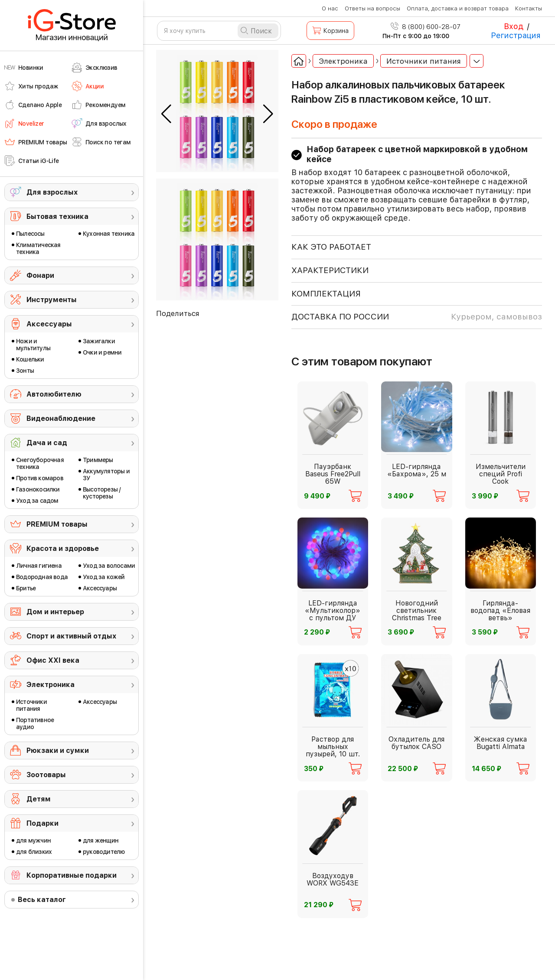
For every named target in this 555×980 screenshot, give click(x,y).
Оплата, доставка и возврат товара (458, 8)
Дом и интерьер (55, 612)
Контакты (529, 8)
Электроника (51, 685)
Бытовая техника (57, 217)
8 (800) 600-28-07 (426, 27)
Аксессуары (49, 324)
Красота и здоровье (63, 549)
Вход (514, 26)
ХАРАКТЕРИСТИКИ (330, 270)
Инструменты (52, 300)
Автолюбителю (54, 394)
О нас (330, 8)
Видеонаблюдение (61, 418)
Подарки (42, 823)
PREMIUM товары (57, 524)
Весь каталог (42, 900)
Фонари (40, 275)
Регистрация (516, 35)
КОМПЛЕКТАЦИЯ (326, 294)
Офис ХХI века (53, 660)
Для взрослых (52, 192)
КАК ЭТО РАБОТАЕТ (331, 247)
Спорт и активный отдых (71, 636)
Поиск (261, 31)
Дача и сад (47, 443)
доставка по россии (417, 317)
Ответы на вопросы (372, 8)
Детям (39, 799)
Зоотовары (46, 775)
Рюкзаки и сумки (58, 750)
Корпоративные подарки (72, 875)
